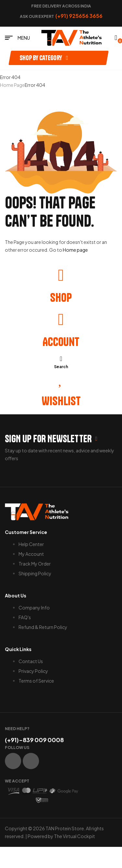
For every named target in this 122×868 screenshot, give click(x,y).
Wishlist (61, 401)
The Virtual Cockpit (75, 836)
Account (61, 342)
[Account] (61, 319)
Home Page (12, 85)
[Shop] (61, 275)
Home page (75, 250)
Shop (61, 297)
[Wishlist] (61, 379)
